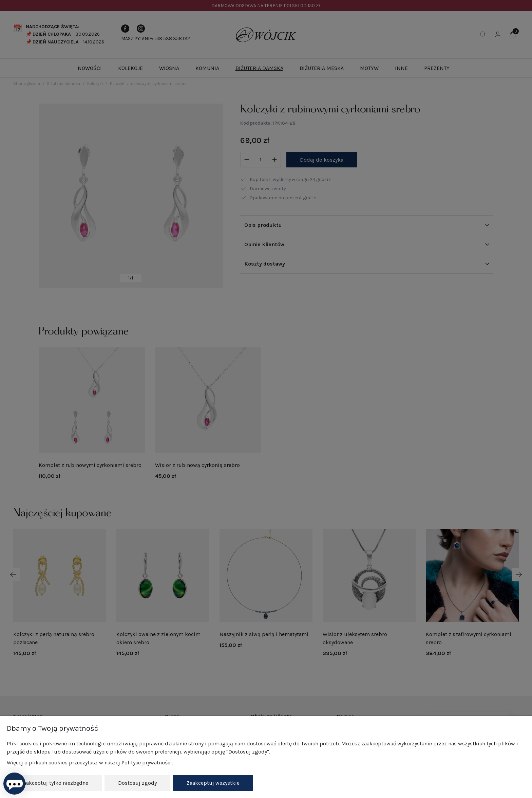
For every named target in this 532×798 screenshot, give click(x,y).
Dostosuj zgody (137, 783)
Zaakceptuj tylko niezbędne (54, 783)
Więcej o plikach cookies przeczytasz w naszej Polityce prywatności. (90, 763)
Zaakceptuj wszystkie (213, 783)
